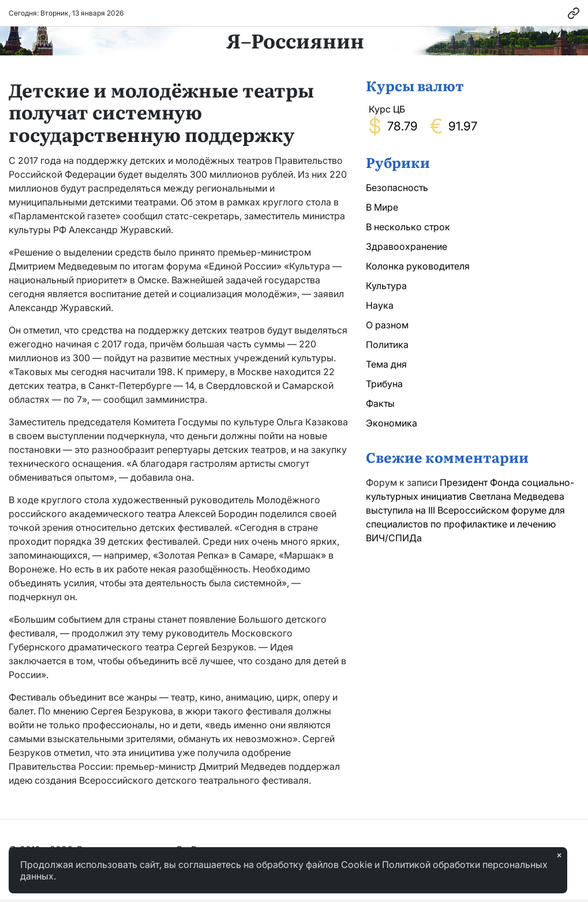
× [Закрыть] (559, 855)
